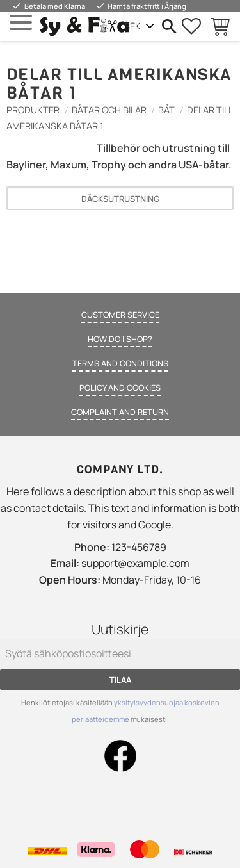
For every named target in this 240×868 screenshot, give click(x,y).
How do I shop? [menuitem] (120, 339)
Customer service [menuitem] (120, 315)
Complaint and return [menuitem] (120, 412)
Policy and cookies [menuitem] (120, 388)
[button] (21, 23)
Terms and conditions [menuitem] (120, 363)
